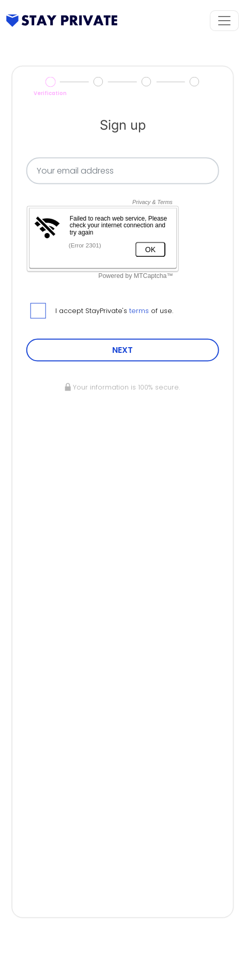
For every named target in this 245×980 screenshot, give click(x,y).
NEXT (122, 350)
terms (139, 311)
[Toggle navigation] (224, 21)
